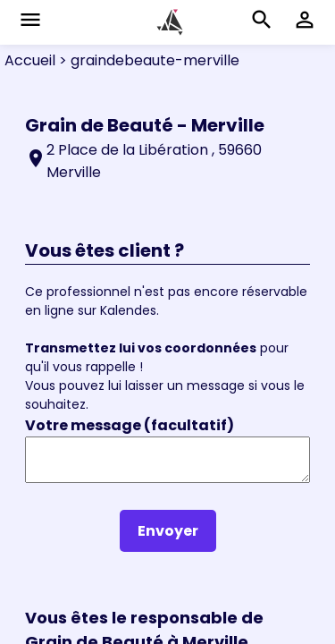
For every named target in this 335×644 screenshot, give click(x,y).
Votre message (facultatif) (130, 425)
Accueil (30, 60)
